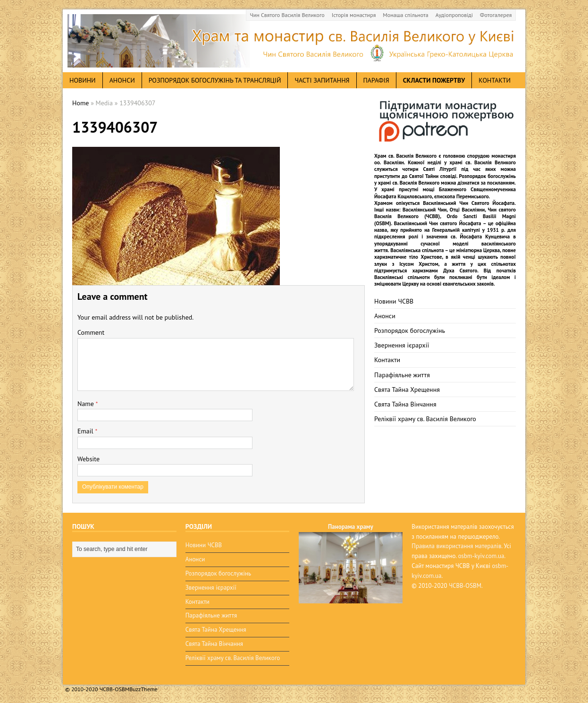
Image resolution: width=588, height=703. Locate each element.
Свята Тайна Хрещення (407, 390)
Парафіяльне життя (402, 375)
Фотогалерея (496, 15)
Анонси (385, 316)
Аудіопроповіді (454, 15)
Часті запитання (322, 80)
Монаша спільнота (405, 15)
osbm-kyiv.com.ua (481, 556)
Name (87, 404)
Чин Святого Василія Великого (287, 15)
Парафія (376, 80)
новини (83, 80)
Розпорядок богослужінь (410, 330)
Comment (91, 332)
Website (88, 459)
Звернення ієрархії (402, 345)
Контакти (495, 80)
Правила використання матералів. (457, 546)
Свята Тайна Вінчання (405, 404)
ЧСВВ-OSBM (465, 586)
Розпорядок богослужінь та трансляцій (215, 80)
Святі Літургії (440, 169)
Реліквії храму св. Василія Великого (425, 419)
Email (86, 431)
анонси (122, 80)
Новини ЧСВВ (394, 301)
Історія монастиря (354, 15)
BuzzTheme (143, 689)
